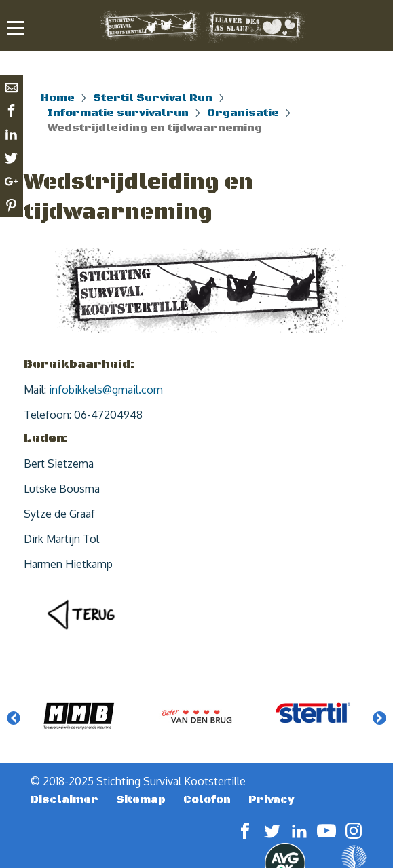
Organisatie (243, 113)
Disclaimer (64, 799)
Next (379, 718)
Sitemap (141, 799)
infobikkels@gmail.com (106, 390)
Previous (14, 718)
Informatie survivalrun (118, 113)
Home (58, 98)
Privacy (272, 799)
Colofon (207, 799)
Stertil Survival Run (153, 98)
